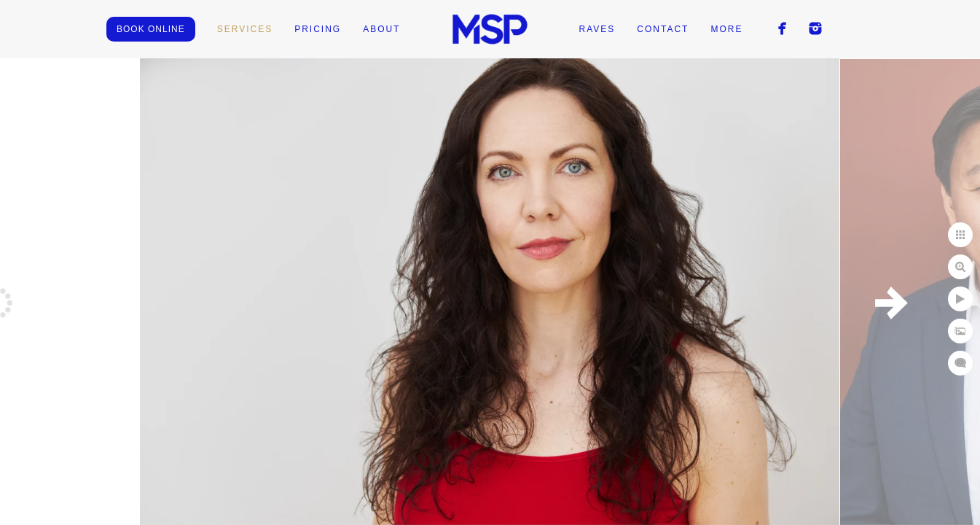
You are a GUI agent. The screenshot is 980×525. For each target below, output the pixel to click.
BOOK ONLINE (151, 29)
